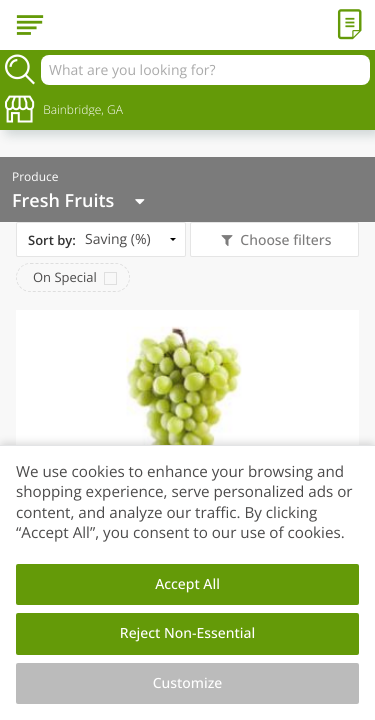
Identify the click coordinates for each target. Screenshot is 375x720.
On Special (65, 277)
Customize (188, 683)
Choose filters (284, 240)
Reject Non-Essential (187, 633)
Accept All (187, 584)
